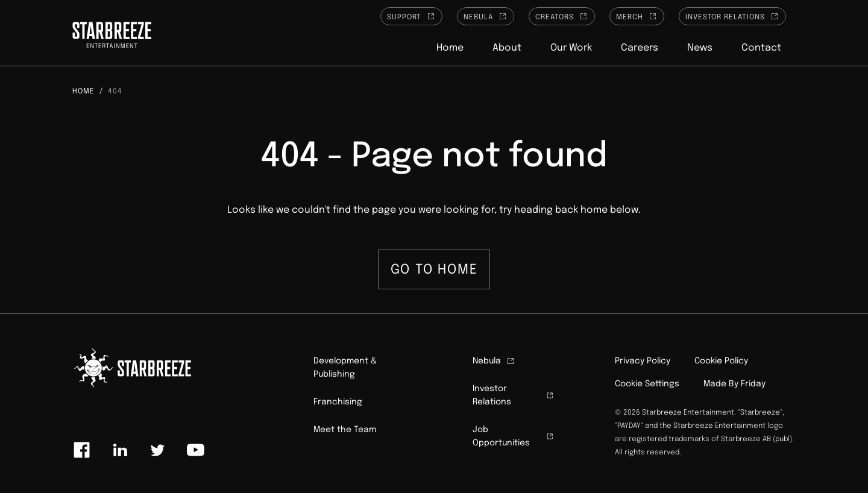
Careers (640, 48)
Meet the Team (345, 430)
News (700, 48)
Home (450, 48)
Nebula (486, 16)
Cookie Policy (721, 361)
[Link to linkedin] (120, 450)
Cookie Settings (647, 384)
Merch (637, 16)
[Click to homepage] (112, 37)
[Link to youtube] (195, 450)
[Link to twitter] (157, 450)
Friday (753, 384)
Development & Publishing (345, 368)
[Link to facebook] (82, 450)
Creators (562, 16)
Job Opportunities (514, 436)
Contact (761, 48)
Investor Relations (732, 16)
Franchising (338, 402)
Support (412, 16)
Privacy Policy (643, 361)
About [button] (507, 48)
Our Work (571, 48)
